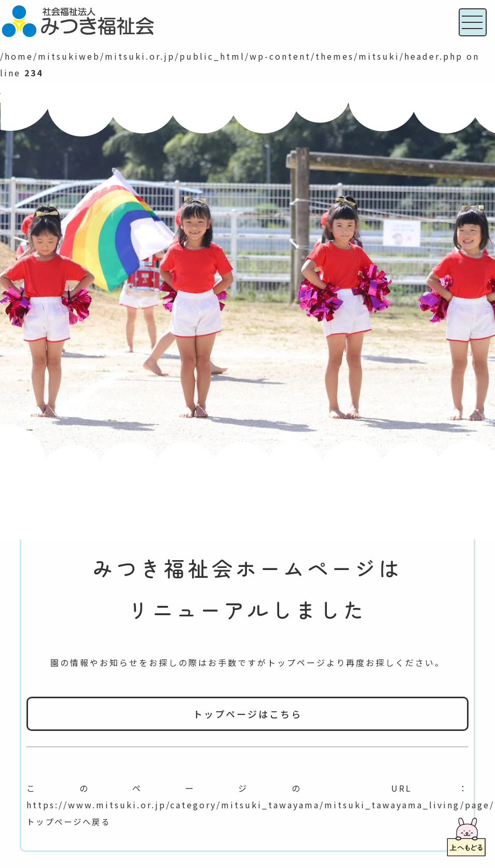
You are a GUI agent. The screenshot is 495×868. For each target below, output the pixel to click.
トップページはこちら (247, 714)
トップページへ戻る (71, 821)
